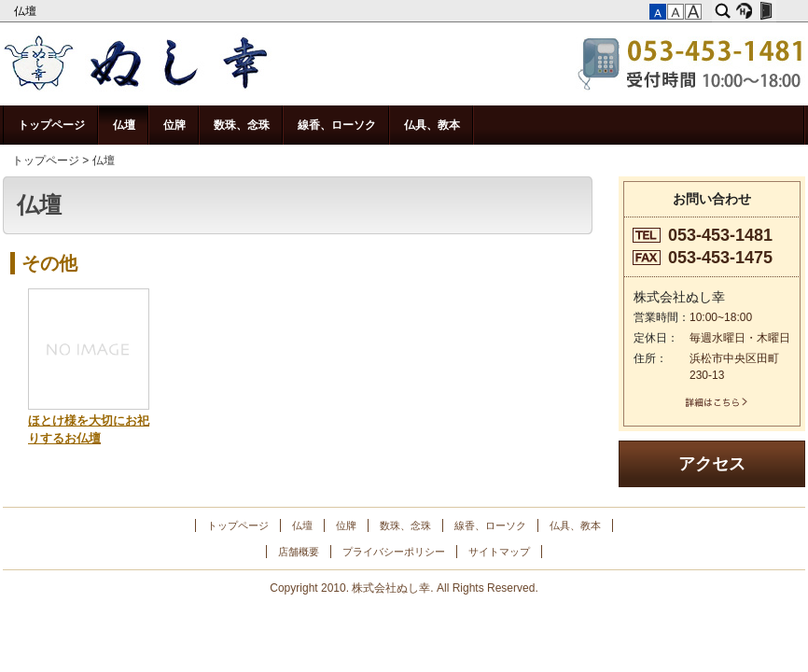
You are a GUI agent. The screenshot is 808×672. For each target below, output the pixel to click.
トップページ (51, 125)
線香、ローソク (337, 125)
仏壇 (27, 11)
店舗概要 (299, 552)
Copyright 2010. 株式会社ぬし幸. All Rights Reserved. (404, 588)
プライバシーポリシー (394, 552)
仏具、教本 (432, 125)
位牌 (174, 125)
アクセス (712, 464)
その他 (49, 263)
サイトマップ (499, 552)
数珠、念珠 (242, 125)
